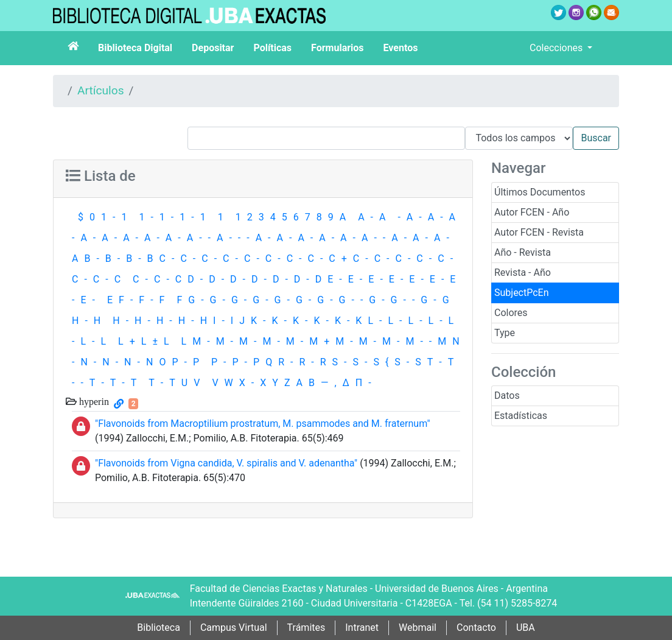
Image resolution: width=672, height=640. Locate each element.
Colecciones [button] (557, 48)
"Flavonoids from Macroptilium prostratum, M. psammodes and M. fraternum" (263, 424)
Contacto (476, 628)
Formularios (337, 48)
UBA (526, 628)
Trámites (306, 628)
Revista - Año (523, 273)
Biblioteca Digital (135, 48)
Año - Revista (523, 252)
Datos (507, 396)
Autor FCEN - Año (532, 212)
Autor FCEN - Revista (539, 232)
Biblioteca (159, 628)
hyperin (93, 401)
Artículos (101, 90)
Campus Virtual (234, 628)
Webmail (418, 628)
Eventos (401, 48)
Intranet (362, 628)
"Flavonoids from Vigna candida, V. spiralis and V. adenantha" (226, 463)
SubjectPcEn (522, 293)
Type (505, 333)
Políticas (272, 48)
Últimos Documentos (540, 192)
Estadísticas (521, 416)
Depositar (213, 48)
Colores (511, 313)
